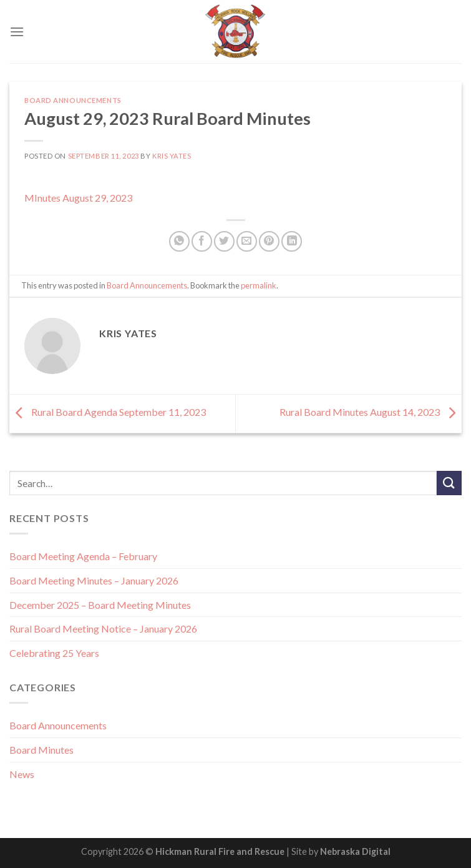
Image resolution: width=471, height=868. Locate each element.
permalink (259, 285)
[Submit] (449, 483)
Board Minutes (41, 750)
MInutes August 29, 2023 (78, 198)
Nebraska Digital (355, 851)
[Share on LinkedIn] (292, 241)
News (22, 774)
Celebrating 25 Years (54, 653)
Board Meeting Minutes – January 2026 (94, 580)
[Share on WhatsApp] (179, 241)
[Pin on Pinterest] (269, 241)
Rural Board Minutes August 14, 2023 (371, 412)
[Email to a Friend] (247, 241)
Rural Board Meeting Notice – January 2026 (103, 629)
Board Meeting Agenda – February (83, 556)
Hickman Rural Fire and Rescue (220, 851)
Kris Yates (172, 156)
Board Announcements (73, 100)
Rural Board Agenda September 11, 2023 (108, 412)
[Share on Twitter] (224, 241)
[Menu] (17, 32)
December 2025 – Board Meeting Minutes (100, 605)
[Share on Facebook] (202, 241)
